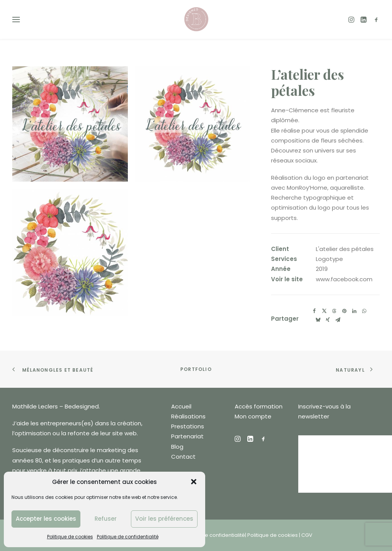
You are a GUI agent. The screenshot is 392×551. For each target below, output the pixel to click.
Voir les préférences (164, 519)
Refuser (106, 519)
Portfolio (196, 369)
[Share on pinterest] (344, 311)
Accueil (181, 406)
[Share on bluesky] (318, 320)
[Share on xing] (328, 320)
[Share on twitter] (324, 311)
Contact (183, 457)
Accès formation (259, 406)
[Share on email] (338, 320)
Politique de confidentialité (128, 537)
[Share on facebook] (314, 311)
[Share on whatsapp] (364, 311)
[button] (194, 482)
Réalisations (188, 416)
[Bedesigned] (196, 19)
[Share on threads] (334, 311)
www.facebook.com (344, 279)
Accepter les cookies (46, 519)
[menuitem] (353, 19)
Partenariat (187, 436)
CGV (307, 535)
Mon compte (253, 416)
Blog (177, 447)
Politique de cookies (70, 537)
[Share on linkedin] (354, 311)
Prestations (188, 426)
